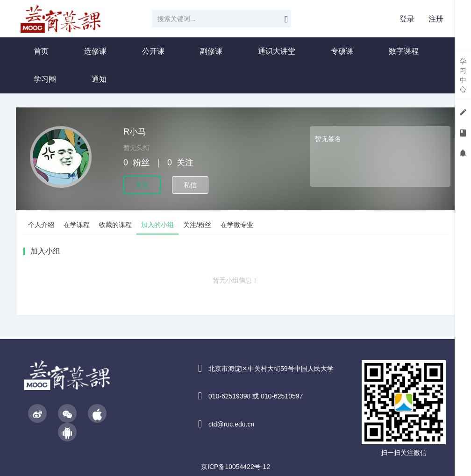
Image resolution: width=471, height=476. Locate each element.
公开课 (153, 51)
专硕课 (342, 51)
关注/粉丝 (197, 225)
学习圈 (45, 79)
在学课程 (77, 225)
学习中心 (463, 75)
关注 (142, 185)
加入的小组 (157, 225)
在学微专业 (237, 225)
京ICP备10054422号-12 (235, 467)
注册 (436, 19)
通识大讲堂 (277, 51)
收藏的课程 (115, 225)
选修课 (95, 51)
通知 (99, 79)
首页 (41, 51)
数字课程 (404, 51)
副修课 (211, 51)
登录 (407, 19)
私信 (190, 185)
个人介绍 (41, 225)
